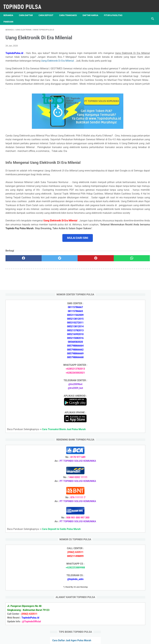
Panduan (10, 17)
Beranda (10, 11)
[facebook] (18, 305)
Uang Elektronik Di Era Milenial (60, 62)
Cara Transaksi (70, 11)
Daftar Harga (92, 11)
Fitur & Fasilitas (115, 11)
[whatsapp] (92, 305)
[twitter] (43, 305)
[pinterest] (67, 305)
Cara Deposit (48, 11)
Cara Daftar (28, 11)
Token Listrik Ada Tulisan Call (134, 459)
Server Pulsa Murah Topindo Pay (69, 639)
